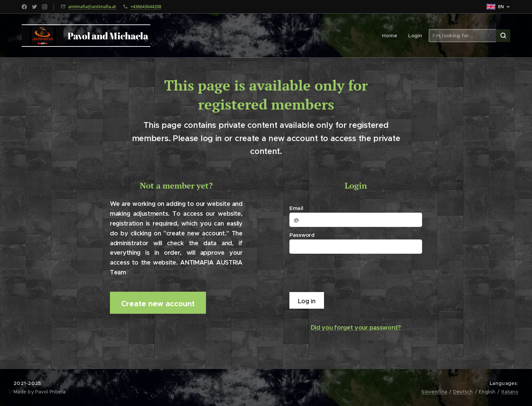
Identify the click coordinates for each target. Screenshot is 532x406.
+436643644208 (146, 6)
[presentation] (343, 272)
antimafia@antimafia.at (92, 6)
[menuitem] (392, 36)
